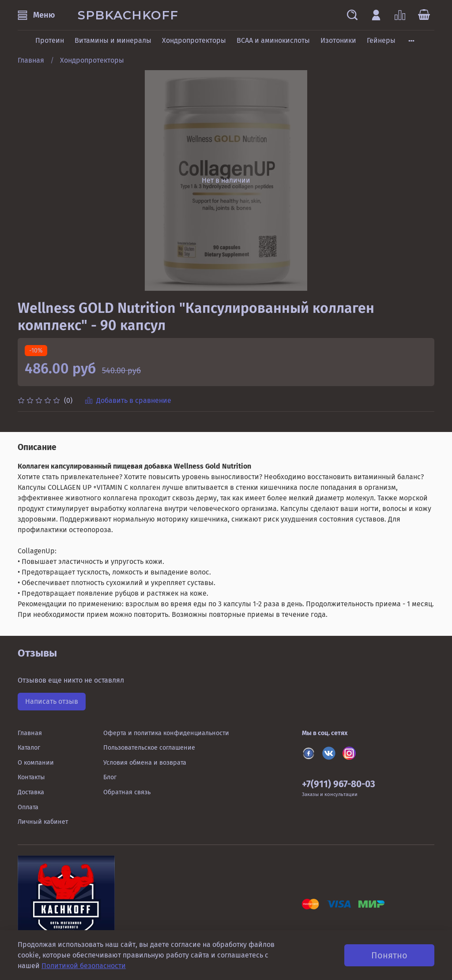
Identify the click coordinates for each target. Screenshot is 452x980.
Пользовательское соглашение (149, 748)
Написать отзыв (52, 701)
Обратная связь (127, 792)
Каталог (29, 748)
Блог (110, 777)
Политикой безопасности (84, 966)
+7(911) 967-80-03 (339, 784)
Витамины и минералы (113, 40)
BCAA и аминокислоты (273, 40)
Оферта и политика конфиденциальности (166, 733)
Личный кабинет (43, 822)
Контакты (31, 777)
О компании (36, 763)
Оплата (28, 807)
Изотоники (338, 40)
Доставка (31, 792)
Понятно (389, 955)
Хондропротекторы (194, 40)
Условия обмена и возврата (145, 763)
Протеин (50, 40)
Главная (31, 60)
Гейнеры (381, 40)
